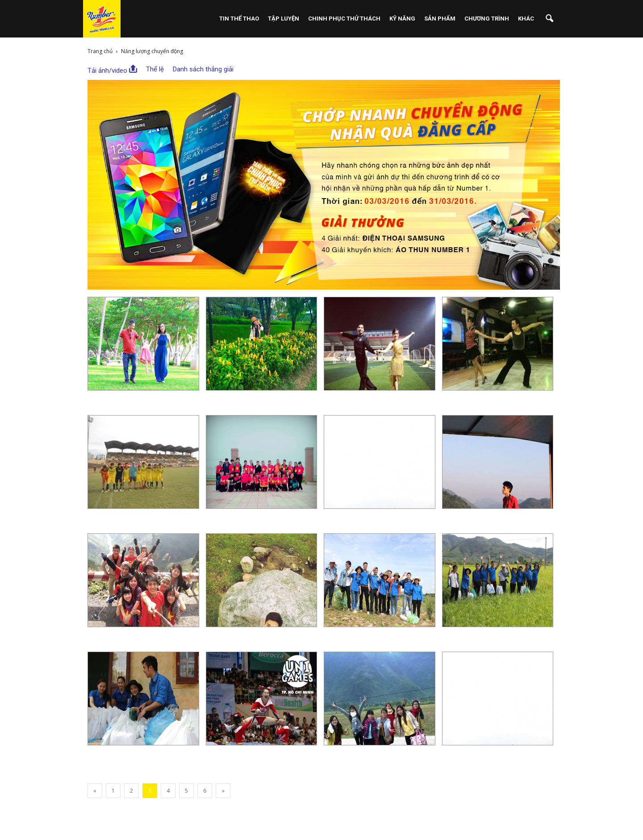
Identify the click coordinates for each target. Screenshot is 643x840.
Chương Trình (487, 19)
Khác (526, 19)
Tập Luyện (284, 19)
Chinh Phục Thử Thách (344, 19)
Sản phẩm (440, 19)
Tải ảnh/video (112, 70)
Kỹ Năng (402, 19)
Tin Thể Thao (239, 19)
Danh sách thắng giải (203, 69)
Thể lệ (155, 69)
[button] (549, 19)
